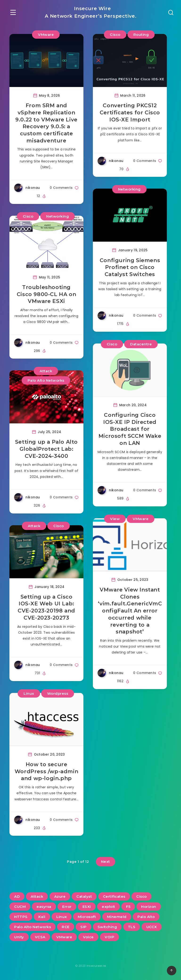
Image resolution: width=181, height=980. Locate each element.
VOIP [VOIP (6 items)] (109, 937)
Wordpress (58, 693)
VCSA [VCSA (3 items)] (40, 937)
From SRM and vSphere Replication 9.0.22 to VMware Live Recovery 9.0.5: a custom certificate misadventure (46, 123)
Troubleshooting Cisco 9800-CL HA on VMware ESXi (46, 294)
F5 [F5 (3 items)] (128, 907)
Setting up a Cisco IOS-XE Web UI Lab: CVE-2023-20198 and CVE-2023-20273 (46, 607)
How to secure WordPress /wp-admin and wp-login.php (46, 771)
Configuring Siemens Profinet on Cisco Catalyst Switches (130, 267)
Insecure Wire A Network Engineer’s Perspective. (91, 12)
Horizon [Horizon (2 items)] (149, 907)
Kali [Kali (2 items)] (42, 917)
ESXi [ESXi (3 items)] (87, 907)
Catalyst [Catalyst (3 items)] (84, 896)
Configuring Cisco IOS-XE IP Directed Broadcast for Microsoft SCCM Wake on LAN (130, 429)
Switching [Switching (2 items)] (107, 927)
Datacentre (141, 344)
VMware (46, 35)
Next (106, 862)
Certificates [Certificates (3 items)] (114, 896)
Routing (141, 35)
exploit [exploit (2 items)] (109, 907)
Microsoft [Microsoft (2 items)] (87, 917)
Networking (58, 216)
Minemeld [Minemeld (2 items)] (117, 917)
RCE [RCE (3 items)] (66, 927)
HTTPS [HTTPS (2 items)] (21, 917)
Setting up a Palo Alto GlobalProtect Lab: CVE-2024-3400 (46, 449)
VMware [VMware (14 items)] (64, 937)
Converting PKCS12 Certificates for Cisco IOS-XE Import (130, 112)
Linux (29, 693)
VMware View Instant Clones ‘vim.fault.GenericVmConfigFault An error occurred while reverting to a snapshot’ (130, 611)
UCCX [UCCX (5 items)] (152, 927)
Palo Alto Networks (46, 380)
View (115, 519)
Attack (46, 371)
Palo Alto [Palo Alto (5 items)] (146, 917)
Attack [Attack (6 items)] (37, 896)
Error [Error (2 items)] (67, 907)
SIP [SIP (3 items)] (84, 927)
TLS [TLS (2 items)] (132, 927)
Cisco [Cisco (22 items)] (142, 896)
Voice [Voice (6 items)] (88, 937)
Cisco (115, 35)
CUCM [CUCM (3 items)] (20, 907)
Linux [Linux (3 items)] (62, 917)
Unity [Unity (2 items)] (19, 937)
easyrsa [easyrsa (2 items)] (44, 907)
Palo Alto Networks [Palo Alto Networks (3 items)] (33, 927)
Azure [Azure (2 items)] (60, 896)
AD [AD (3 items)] (17, 896)
